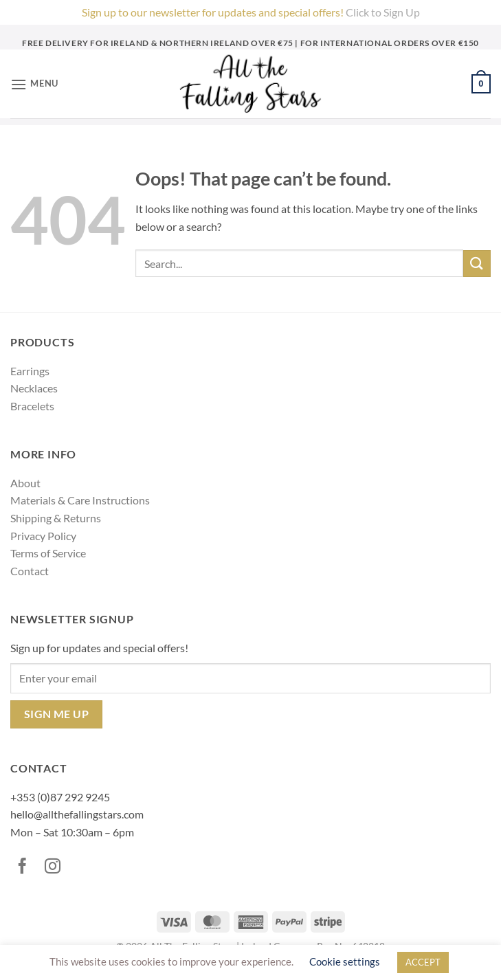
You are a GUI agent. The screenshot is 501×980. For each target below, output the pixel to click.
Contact (30, 571)
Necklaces (34, 388)
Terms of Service (48, 553)
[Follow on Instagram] (56, 867)
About (25, 483)
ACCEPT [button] (423, 962)
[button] (34, 84)
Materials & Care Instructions (80, 500)
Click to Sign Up (383, 12)
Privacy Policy (43, 536)
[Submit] (477, 264)
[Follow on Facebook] (25, 867)
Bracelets (32, 406)
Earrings (30, 371)
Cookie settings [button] (345, 961)
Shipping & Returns (56, 518)
